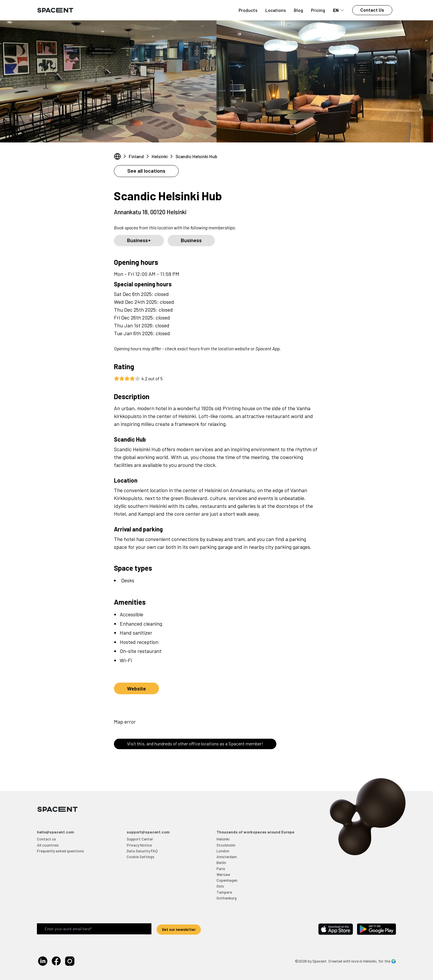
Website (136, 688)
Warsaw (223, 874)
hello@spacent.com (56, 832)
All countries (48, 845)
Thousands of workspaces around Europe (255, 832)
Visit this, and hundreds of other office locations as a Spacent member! (195, 744)
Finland (136, 156)
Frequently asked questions (60, 851)
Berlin (221, 862)
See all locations (146, 171)
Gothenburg (227, 898)
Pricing (318, 10)
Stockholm (226, 845)
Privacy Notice (139, 845)
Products (248, 10)
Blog (298, 10)
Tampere (224, 892)
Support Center (140, 839)
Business (191, 240)
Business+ (139, 240)
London (223, 851)
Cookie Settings (141, 857)
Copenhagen (227, 880)
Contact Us (372, 10)
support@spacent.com (148, 832)
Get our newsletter (179, 929)
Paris (221, 869)
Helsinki (160, 156)
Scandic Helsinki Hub (196, 156)
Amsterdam (227, 857)
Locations (276, 10)
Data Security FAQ (142, 851)
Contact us (46, 839)
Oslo (220, 886)
